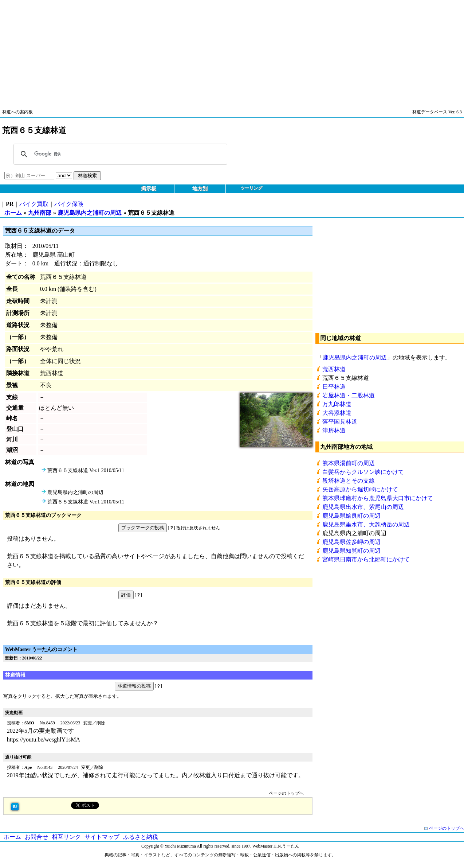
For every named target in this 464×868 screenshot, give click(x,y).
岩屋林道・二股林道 (349, 395)
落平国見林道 (340, 422)
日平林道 (334, 387)
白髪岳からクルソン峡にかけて (363, 472)
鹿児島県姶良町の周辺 (351, 516)
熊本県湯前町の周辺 (349, 463)
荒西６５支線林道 (346, 378)
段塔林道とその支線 (349, 481)
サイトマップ (102, 837)
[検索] (119, 154)
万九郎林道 (337, 404)
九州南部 (40, 213)
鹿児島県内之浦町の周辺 (90, 213)
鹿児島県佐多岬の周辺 (351, 542)
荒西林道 (334, 369)
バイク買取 (34, 204)
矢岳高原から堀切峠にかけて (360, 489)
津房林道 (334, 430)
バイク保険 (69, 204)
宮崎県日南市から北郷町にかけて (366, 559)
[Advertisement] (219, 51)
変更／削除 (94, 723)
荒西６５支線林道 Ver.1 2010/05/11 (86, 470)
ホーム (13, 213)
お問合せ (36, 837)
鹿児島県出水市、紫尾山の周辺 (363, 507)
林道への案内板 (17, 112)
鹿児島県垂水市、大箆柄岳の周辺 (366, 524)
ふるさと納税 (141, 837)
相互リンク (66, 837)
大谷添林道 (337, 413)
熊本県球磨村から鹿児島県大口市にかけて (378, 498)
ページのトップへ (286, 793)
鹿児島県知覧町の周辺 (351, 551)
